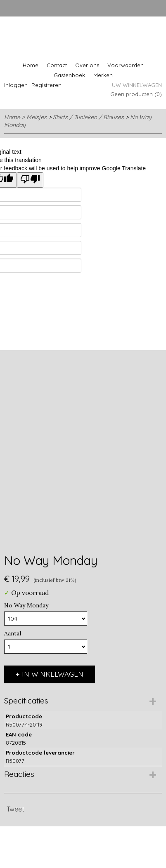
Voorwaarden (126, 65)
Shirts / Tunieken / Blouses (88, 117)
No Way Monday (26, 605)
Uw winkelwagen (137, 85)
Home (31, 65)
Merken (103, 75)
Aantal (13, 633)
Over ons (87, 65)
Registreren (46, 85)
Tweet (15, 809)
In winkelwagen (53, 674)
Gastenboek (69, 75)
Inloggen (16, 85)
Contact (57, 65)
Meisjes (37, 117)
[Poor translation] (30, 180)
